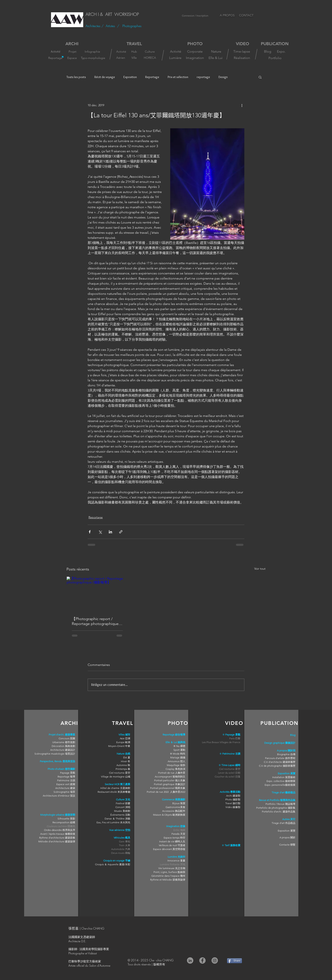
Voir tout (260, 569)
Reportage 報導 (66, 777)
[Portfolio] (275, 58)
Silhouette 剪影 (66, 819)
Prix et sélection (178, 77)
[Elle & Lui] (215, 58)
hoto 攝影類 (234, 799)
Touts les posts (76, 77)
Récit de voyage (105, 77)
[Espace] (73, 58)
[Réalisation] (242, 58)
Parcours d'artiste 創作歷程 (280, 758)
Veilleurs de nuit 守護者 (172, 845)
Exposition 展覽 (287, 831)
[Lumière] (175, 58)
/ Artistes (109, 26)
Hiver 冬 (126, 761)
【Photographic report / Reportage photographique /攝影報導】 (96, 621)
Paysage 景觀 (68, 773)
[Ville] (134, 58)
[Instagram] (215, 960)
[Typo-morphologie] (93, 58)
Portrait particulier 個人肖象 (170, 780)
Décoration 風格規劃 (63, 746)
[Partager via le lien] (121, 532)
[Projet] (73, 52)
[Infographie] (93, 52)
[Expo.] (281, 52)
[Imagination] (195, 58)
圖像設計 (290, 743)
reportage (203, 77)
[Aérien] (121, 58)
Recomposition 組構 (64, 822)
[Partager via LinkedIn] (110, 532)
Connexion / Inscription (195, 16)
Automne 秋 (123, 765)
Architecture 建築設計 (63, 750)
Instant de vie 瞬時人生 (172, 841)
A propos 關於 (287, 837)
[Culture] (150, 52)
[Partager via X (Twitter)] (100, 532)
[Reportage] (55, 58)
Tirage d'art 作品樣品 (284, 823)
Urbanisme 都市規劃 (64, 742)
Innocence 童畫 (176, 860)
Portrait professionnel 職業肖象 (168, 788)
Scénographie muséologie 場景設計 (55, 754)
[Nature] (216, 52)
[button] (260, 77)
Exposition (130, 77)
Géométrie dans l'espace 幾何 (168, 876)
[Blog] (268, 52)
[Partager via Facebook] (90, 532)
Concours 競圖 (67, 738)
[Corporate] (195, 52)
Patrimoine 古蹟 (66, 780)
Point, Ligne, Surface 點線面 (169, 872)
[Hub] (134, 52)
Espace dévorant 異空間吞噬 (169, 849)
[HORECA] (150, 58)
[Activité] (56, 52)
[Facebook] (202, 960)
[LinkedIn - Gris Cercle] (190, 960)
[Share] (234, 961)
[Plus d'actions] (242, 105)
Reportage (152, 77)
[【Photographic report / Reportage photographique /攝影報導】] (97, 594)
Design (223, 77)
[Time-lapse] (242, 52)
